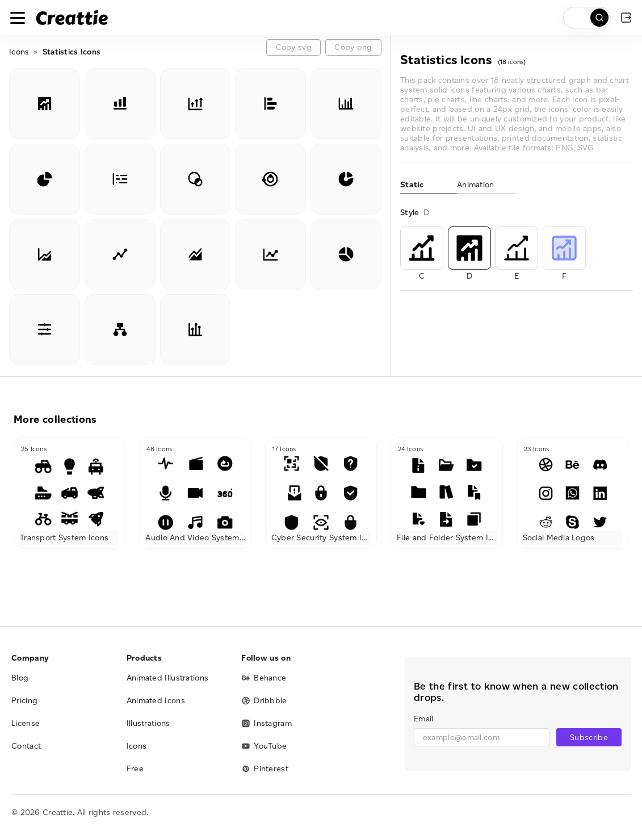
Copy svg (294, 47)
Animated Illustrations (168, 678)
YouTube (264, 746)
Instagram (267, 723)
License (26, 723)
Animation (476, 185)
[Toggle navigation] (18, 18)
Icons (19, 52)
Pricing (24, 701)
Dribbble (264, 701)
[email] (482, 737)
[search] (587, 18)
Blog (20, 678)
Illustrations (148, 723)
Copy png (353, 47)
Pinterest (265, 769)
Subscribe (589, 738)
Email (423, 719)
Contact (26, 746)
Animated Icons (156, 701)
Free (135, 769)
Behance (264, 678)
